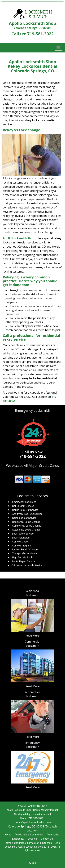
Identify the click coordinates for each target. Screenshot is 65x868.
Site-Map (47, 843)
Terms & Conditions (15, 843)
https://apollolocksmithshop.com (33, 822)
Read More (32, 636)
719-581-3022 (40, 34)
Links (58, 843)
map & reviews (41, 814)
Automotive (53, 835)
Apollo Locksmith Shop (19, 238)
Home (8, 835)
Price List (34, 843)
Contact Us (47, 839)
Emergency (18, 839)
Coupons (33, 839)
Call (32, 863)
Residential (21, 835)
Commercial (37, 835)
